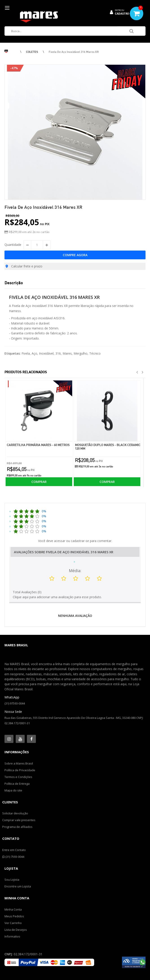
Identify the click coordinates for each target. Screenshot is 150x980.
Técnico (95, 353)
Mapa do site (13, 790)
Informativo (12, 936)
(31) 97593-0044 (15, 703)
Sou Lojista (12, 880)
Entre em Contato (14, 850)
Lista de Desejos (16, 930)
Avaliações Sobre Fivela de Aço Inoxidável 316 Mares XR (64, 552)
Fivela (26, 353)
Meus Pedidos (14, 916)
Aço (34, 353)
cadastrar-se (80, 541)
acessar (60, 541)
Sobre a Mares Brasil (19, 763)
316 (58, 353)
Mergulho (80, 353)
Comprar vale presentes (19, 820)
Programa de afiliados (17, 827)
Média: (75, 571)
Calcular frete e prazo (24, 266)
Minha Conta (13, 909)
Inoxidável (46, 353)
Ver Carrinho (13, 923)
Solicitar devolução (15, 813)
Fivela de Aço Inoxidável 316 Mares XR (74, 52)
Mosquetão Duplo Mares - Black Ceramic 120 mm (108, 447)
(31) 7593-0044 (13, 857)
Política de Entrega (17, 784)
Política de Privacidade (20, 770)
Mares (67, 353)
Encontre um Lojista (18, 886)
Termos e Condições (18, 777)
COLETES (32, 52)
